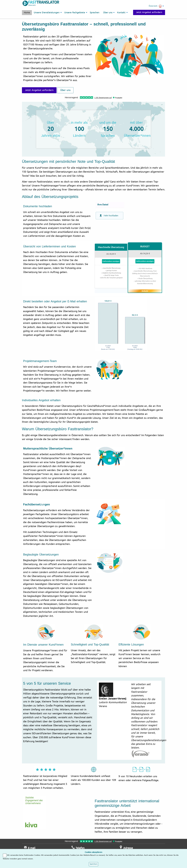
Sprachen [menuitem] (95, 13)
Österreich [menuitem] (155, 6)
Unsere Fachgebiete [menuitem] (75, 13)
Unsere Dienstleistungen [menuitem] (47, 13)
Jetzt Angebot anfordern (149, 12)
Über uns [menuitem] (108, 13)
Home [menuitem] (27, 13)
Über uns (65, 90)
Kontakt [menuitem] (121, 13)
